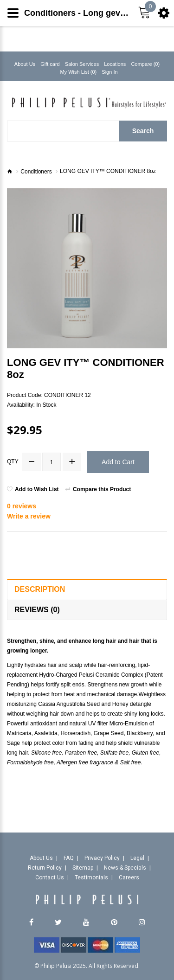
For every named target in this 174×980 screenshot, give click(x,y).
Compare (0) (145, 64)
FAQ (69, 858)
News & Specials (125, 868)
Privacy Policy (102, 858)
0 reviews (22, 506)
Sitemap (83, 868)
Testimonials (91, 878)
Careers (129, 878)
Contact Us (50, 878)
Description (40, 589)
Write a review (29, 516)
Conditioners (36, 172)
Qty (13, 461)
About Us (41, 858)
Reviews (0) (37, 610)
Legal (137, 858)
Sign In (110, 72)
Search (143, 131)
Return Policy (45, 868)
